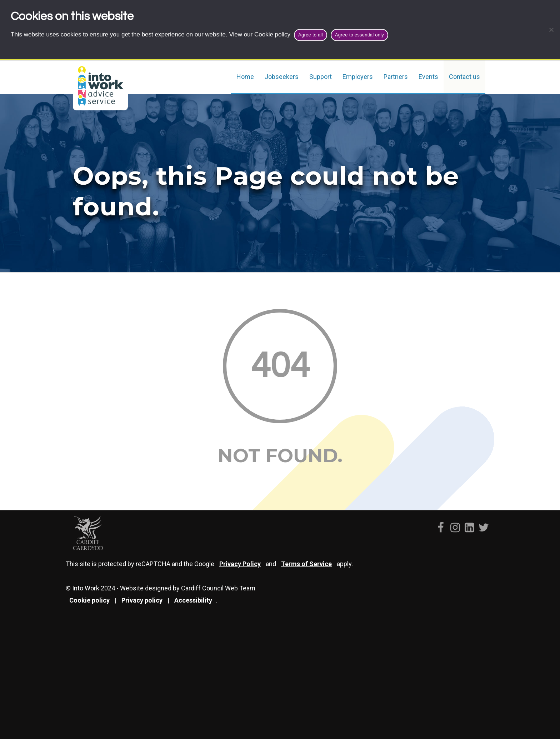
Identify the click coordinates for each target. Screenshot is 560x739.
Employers (358, 77)
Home (245, 77)
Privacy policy (142, 600)
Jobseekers (282, 77)
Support (321, 77)
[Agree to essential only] (551, 30)
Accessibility (193, 600)
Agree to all (311, 35)
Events (428, 77)
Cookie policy (272, 34)
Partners (396, 77)
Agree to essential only (359, 35)
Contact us (464, 77)
